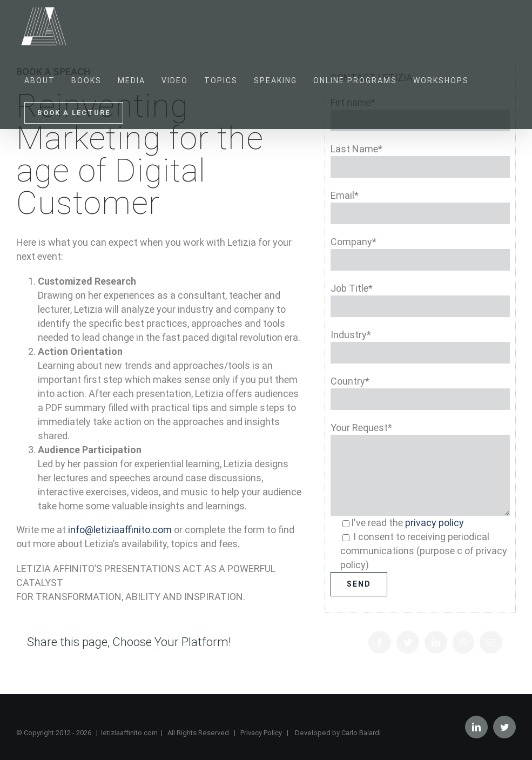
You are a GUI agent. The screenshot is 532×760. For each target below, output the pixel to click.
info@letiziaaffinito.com (120, 530)
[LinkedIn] (436, 642)
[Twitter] (408, 642)
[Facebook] (380, 642)
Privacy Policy (261, 733)
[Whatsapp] (463, 642)
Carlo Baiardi (361, 733)
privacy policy (435, 523)
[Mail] (491, 642)
